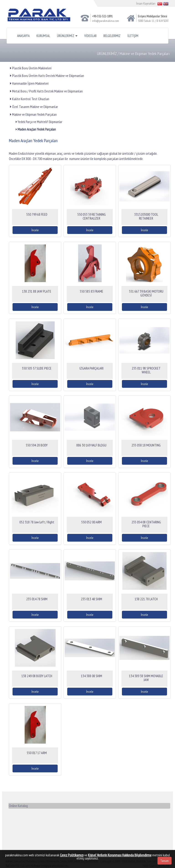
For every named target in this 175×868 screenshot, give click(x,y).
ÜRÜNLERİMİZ (67, 36)
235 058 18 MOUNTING (146, 445)
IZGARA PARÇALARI (91, 368)
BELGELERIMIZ (112, 36)
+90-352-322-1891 (102, 16)
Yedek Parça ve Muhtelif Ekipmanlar (39, 122)
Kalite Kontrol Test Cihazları (30, 99)
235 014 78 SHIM (37, 599)
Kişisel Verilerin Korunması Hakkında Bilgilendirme (120, 855)
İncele (35, 230)
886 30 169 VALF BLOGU (91, 445)
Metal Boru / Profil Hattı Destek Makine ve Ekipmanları (46, 91)
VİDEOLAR (90, 36)
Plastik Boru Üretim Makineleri (31, 68)
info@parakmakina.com (106, 21)
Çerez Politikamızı (72, 855)
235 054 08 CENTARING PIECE (146, 524)
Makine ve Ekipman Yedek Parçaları (33, 114)
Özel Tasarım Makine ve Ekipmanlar (34, 107)
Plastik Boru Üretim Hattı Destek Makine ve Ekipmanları (47, 76)
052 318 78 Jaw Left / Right (37, 522)
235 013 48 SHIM (91, 599)
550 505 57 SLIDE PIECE (37, 368)
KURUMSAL (43, 36)
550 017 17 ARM (37, 753)
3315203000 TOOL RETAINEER (146, 216)
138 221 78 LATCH (146, 599)
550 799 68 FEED (37, 214)
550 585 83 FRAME (91, 291)
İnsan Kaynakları (146, 3)
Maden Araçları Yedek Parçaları (36, 129)
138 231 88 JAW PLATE (37, 291)
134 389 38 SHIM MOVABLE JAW (146, 678)
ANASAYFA (23, 36)
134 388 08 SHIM (91, 676)
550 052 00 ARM (91, 522)
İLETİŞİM (133, 36)
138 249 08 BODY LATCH (37, 676)
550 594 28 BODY (37, 445)
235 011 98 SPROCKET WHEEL (146, 370)
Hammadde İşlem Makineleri (29, 83)
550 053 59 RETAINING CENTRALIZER (91, 216)
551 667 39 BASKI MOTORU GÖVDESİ (146, 293)
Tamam (165, 861)
